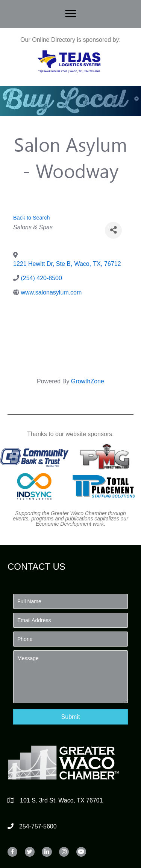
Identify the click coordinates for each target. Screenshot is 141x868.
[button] (70, 717)
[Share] (113, 230)
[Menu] (71, 14)
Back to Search (32, 218)
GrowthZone (88, 381)
